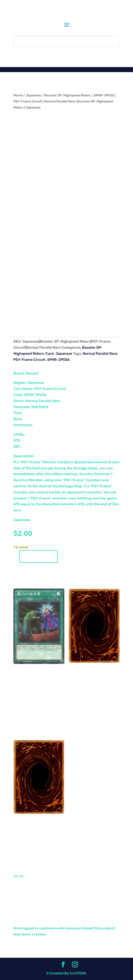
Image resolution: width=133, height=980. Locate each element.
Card (50, 354)
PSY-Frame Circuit (29, 360)
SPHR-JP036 (58, 360)
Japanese (33, 95)
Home (18, 95)
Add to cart (39, 556)
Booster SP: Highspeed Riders (67, 95)
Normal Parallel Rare (100, 354)
